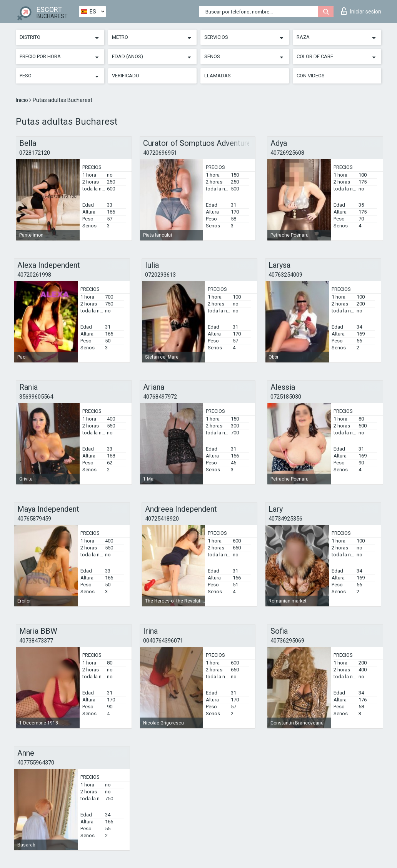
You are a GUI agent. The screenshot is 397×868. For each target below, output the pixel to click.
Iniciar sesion (361, 11)
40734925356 (285, 519)
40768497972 (160, 397)
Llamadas (218, 76)
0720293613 (160, 275)
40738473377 (36, 641)
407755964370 (36, 763)
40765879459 (34, 519)
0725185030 (286, 397)
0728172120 (35, 153)
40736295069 (287, 641)
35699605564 (36, 397)
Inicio (23, 100)
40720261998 (34, 275)
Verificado (126, 76)
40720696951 (160, 153)
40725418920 (162, 519)
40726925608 (287, 153)
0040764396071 (163, 641)
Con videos (311, 76)
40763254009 (285, 275)
